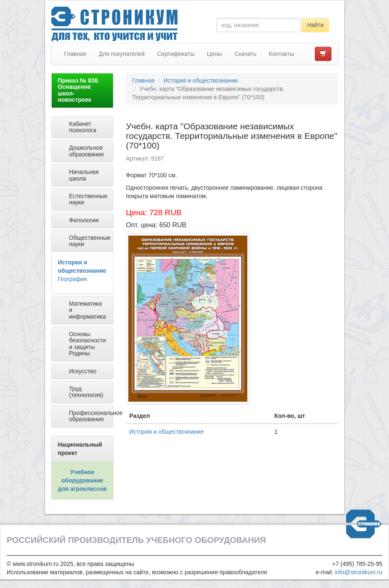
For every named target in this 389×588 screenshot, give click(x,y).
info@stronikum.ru (359, 572)
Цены (214, 54)
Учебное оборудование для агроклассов (82, 480)
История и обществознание (201, 80)
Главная (75, 54)
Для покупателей (122, 54)
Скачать (245, 54)
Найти (315, 25)
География (73, 279)
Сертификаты (176, 54)
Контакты (281, 54)
